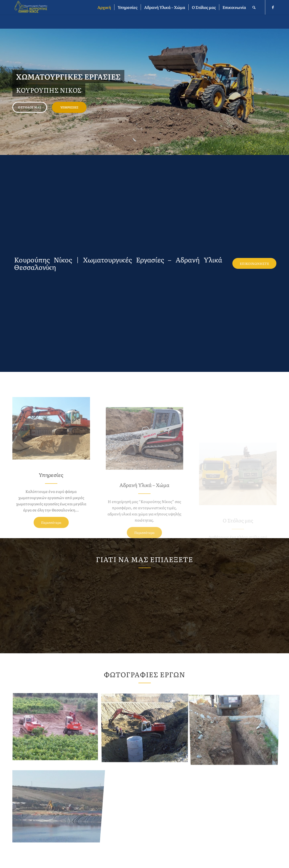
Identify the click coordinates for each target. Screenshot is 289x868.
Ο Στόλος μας (30, 107)
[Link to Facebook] (273, 7)
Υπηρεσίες (69, 107)
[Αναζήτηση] (254, 7)
